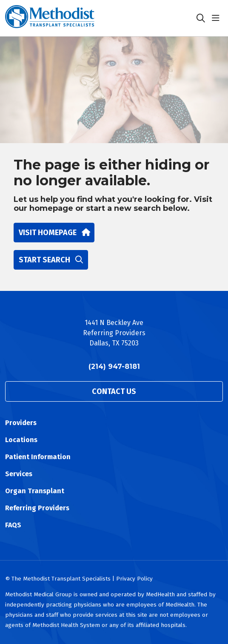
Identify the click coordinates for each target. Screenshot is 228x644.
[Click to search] (201, 18)
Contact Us (114, 391)
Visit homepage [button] (54, 233)
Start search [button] (51, 260)
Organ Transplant (35, 491)
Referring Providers (37, 508)
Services (19, 474)
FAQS (13, 525)
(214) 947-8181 (114, 367)
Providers (21, 423)
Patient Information (38, 457)
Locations (21, 440)
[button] (217, 18)
